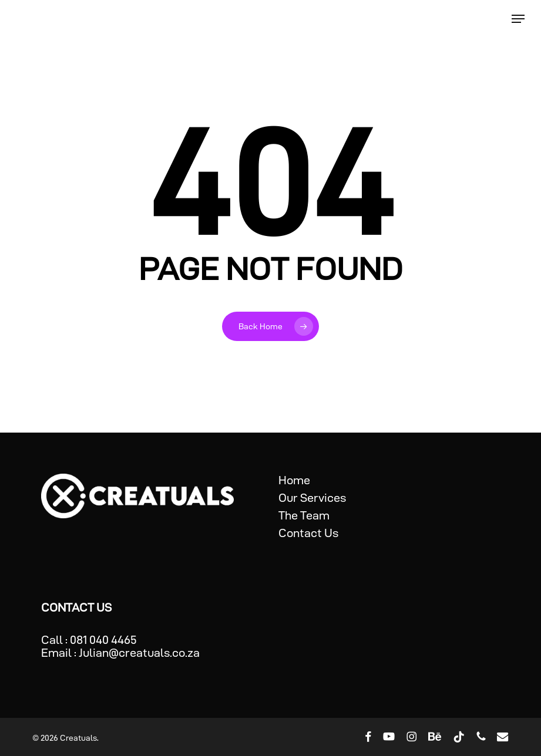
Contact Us (308, 533)
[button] (518, 19)
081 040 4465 (103, 640)
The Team (304, 515)
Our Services (312, 498)
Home (294, 480)
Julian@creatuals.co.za (139, 653)
